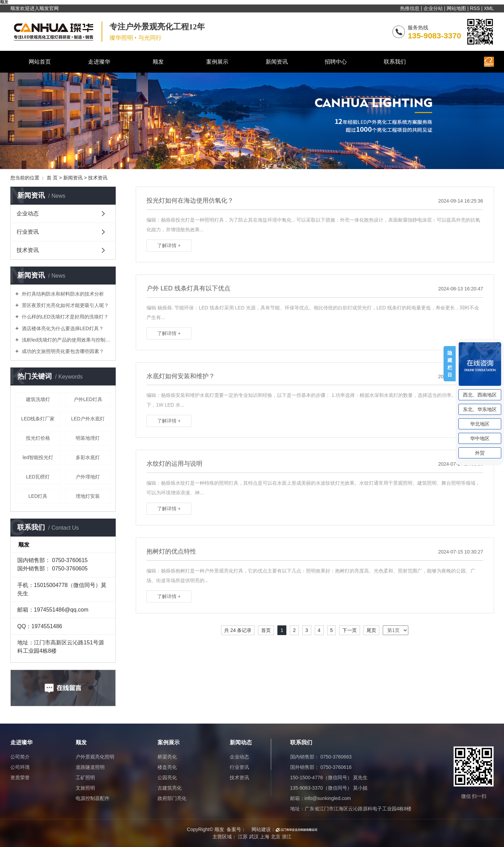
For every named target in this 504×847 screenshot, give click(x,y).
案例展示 (217, 62)
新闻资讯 (277, 62)
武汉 (254, 837)
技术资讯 (98, 178)
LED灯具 (38, 496)
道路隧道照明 (90, 767)
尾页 (371, 630)
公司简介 (20, 757)
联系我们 (395, 62)
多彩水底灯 (88, 457)
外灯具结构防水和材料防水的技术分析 (62, 294)
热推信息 (410, 8)
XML (489, 8)
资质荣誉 (20, 778)
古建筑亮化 (170, 788)
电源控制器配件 (93, 798)
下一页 (350, 630)
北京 (276, 837)
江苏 (243, 837)
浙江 (287, 837)
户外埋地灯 (88, 477)
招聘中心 (336, 62)
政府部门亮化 (172, 798)
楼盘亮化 (167, 767)
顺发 (158, 62)
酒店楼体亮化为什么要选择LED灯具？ (62, 328)
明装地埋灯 (88, 438)
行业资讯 (28, 232)
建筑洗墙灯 (38, 399)
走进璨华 (99, 62)
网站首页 (40, 62)
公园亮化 (167, 778)
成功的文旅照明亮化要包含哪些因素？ (62, 351)
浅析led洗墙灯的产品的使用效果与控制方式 (65, 340)
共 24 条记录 (238, 630)
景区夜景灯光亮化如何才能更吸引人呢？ (65, 305)
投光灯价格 (38, 438)
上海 (265, 837)
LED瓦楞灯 (38, 477)
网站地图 (456, 8)
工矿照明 (85, 778)
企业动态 (28, 213)
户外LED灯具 (88, 399)
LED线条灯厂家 (38, 419)
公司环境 (20, 767)
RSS (475, 8)
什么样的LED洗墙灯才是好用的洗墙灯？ (64, 317)
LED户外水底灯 (88, 419)
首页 (266, 630)
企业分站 (433, 8)
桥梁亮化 (167, 757)
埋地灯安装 (88, 496)
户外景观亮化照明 (95, 757)
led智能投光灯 (38, 457)
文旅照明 (85, 788)
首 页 (52, 178)
